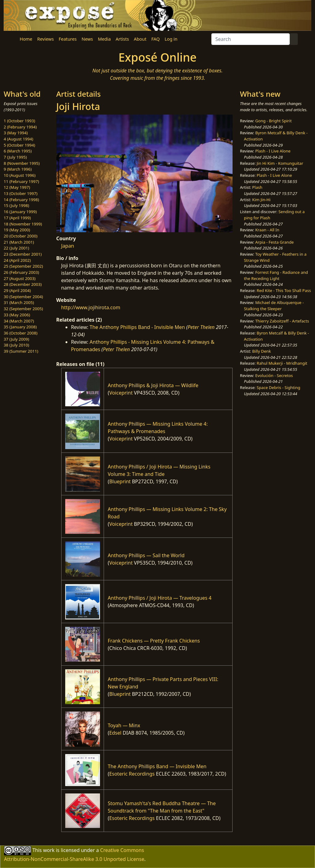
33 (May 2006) (17, 315)
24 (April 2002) (17, 260)
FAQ (156, 39)
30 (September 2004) (23, 297)
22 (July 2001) (16, 248)
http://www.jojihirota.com (91, 307)
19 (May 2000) (17, 230)
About (140, 39)
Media (104, 39)
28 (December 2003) (23, 284)
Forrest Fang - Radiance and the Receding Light (276, 275)
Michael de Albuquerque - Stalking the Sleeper (274, 306)
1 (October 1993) (19, 121)
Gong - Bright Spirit (273, 121)
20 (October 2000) (21, 236)
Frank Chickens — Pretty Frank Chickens (154, 641)
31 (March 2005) (19, 302)
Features (68, 39)
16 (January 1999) (20, 212)
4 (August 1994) (18, 139)
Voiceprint (121, 393)
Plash (257, 187)
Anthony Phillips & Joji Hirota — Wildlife (153, 385)
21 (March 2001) (19, 242)
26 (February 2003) (21, 272)
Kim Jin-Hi (261, 200)
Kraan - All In (267, 230)
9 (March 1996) (18, 169)
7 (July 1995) (15, 157)
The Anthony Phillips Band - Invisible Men (137, 327)
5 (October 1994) (19, 145)
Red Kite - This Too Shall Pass (284, 290)
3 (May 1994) (16, 133)
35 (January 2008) (20, 327)
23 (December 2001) (23, 254)
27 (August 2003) (20, 278)
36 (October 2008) (21, 333)
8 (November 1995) (22, 163)
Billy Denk (262, 351)
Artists (122, 39)
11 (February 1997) (21, 181)
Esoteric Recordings (132, 774)
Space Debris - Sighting (278, 387)
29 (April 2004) (17, 290)
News (87, 39)
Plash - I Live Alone (273, 151)
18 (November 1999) (23, 224)
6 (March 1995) (18, 151)
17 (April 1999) (17, 218)
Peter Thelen (201, 327)
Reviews (46, 39)
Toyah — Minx (124, 725)
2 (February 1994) (20, 127)
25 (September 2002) (23, 266)
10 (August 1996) (20, 175)
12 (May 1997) (17, 187)
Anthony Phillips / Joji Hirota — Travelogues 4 (159, 598)
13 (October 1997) (21, 193)
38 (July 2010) (16, 345)
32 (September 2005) (23, 309)
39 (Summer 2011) (21, 351)
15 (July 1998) (16, 205)
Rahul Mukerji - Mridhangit (282, 363)
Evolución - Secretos (274, 375)
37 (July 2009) (16, 339)
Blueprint (120, 481)
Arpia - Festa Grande (275, 242)
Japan (68, 246)
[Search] (251, 39)
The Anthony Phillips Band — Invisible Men (157, 766)
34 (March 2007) (19, 321)
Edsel (115, 733)
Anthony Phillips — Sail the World (146, 555)
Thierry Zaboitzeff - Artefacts (282, 321)
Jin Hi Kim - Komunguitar (280, 163)
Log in (171, 39)
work (49, 850)
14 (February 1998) (21, 200)
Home (26, 39)
